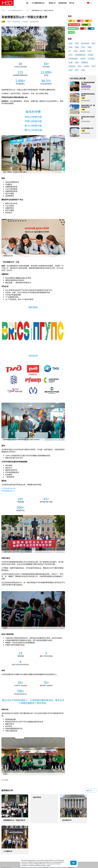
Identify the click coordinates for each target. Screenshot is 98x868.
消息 (27, 3)
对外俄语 (86, 25)
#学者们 (87, 66)
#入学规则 (25, 22)
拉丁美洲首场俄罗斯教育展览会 (88, 83)
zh (89, 3)
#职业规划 (72, 66)
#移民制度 (85, 62)
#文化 (71, 55)
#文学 (89, 51)
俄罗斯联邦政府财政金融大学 (88, 95)
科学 (88, 21)
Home (3, 10)
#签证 (77, 62)
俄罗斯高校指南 (62, 3)
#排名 (71, 47)
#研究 (80, 66)
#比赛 (71, 62)
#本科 (9, 22)
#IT (70, 51)
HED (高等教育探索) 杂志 (38, 3)
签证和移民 (73, 29)
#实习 (94, 66)
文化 (71, 32)
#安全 (71, 43)
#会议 (71, 70)
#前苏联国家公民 (80, 55)
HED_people (74, 25)
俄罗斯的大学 (52, 3)
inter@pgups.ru (8, 491)
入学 (27, 10)
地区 (91, 29)
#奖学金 (91, 55)
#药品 (76, 51)
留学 (80, 21)
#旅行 (77, 70)
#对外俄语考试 (73, 59)
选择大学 (89, 790)
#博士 (94, 43)
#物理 (77, 47)
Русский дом (86, 87)
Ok (73, 863)
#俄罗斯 (82, 51)
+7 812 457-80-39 (8, 488)
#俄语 (89, 47)
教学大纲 (72, 3)
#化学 (83, 47)
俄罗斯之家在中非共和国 (88, 118)
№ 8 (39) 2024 (34, 22)
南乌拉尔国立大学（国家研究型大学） (88, 106)
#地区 (83, 70)
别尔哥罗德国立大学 (87, 128)
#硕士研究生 (16, 22)
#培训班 (83, 59)
